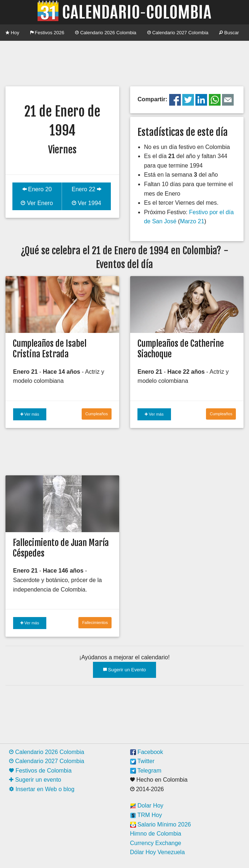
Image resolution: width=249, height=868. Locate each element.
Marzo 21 (192, 221)
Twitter (142, 761)
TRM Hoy (146, 815)
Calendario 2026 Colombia (106, 33)
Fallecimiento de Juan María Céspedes (61, 548)
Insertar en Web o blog (42, 789)
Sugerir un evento (35, 780)
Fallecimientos (95, 622)
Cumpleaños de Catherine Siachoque (181, 349)
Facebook (147, 752)
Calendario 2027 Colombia (178, 33)
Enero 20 (37, 189)
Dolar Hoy (147, 806)
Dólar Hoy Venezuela (157, 852)
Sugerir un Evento (125, 670)
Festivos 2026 (47, 33)
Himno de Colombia (156, 834)
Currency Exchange (156, 843)
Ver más (30, 414)
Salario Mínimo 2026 (161, 824)
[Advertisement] (124, 63)
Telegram (146, 771)
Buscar (229, 33)
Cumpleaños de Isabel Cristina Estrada (50, 349)
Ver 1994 (87, 203)
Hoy (12, 33)
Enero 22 (86, 189)
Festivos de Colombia (40, 771)
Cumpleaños (97, 414)
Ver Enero (37, 203)
